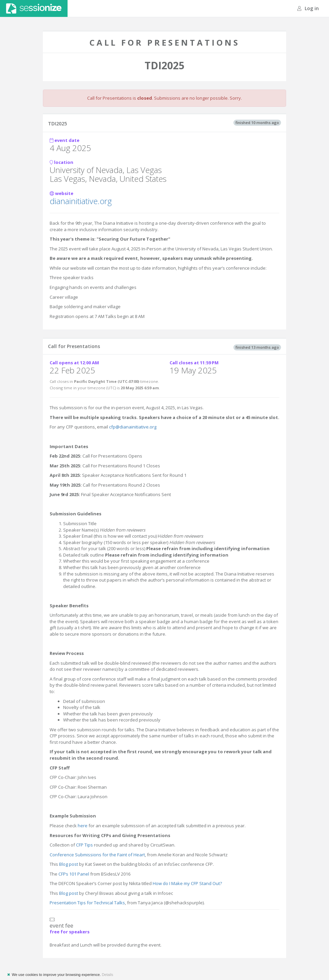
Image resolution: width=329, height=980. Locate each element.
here (83, 826)
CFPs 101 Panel (74, 874)
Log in (308, 8)
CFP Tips (84, 845)
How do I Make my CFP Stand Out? (187, 883)
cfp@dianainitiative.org (133, 427)
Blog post (69, 864)
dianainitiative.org (81, 201)
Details (107, 975)
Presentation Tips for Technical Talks (87, 903)
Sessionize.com (34, 8)
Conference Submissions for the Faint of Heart (97, 855)
